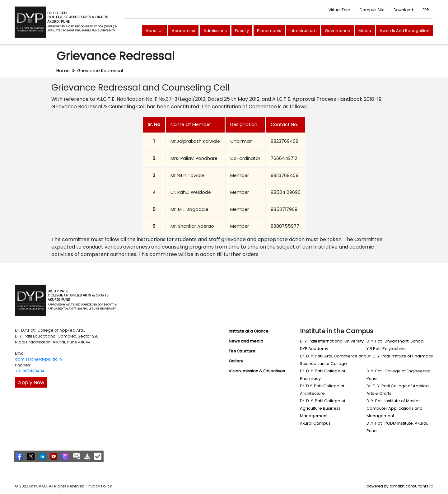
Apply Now (31, 382)
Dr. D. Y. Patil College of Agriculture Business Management (323, 408)
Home (63, 71)
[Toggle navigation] (126, 300)
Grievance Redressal (100, 71)
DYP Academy (314, 349)
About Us (155, 31)
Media (365, 31)
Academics (183, 31)
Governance (338, 31)
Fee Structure (242, 351)
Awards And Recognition (404, 31)
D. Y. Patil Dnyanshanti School (395, 341)
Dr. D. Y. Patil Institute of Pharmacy (400, 356)
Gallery (236, 361)
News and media (246, 341)
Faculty (242, 31)
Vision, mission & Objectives (257, 371)
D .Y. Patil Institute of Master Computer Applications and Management (394, 408)
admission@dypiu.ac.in (38, 359)
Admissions (215, 31)
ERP (426, 10)
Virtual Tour (339, 10)
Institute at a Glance (249, 331)
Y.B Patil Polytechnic (386, 349)
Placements (269, 31)
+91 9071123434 (30, 371)
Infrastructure (303, 31)
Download (403, 10)
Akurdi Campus (315, 423)
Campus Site (372, 10)
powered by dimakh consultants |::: (400, 486)
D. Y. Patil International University (332, 341)
